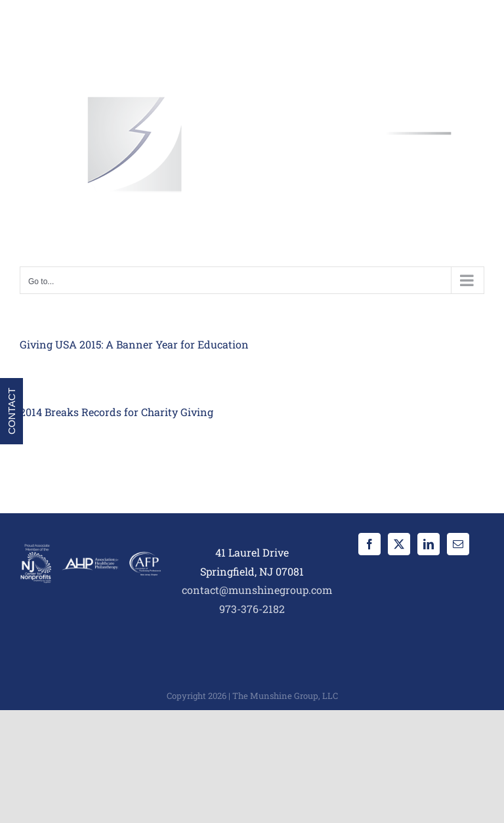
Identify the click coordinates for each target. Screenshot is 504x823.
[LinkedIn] (429, 544)
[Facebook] (369, 544)
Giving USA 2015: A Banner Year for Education (134, 344)
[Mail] (458, 544)
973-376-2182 (252, 609)
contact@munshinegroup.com (257, 590)
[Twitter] (399, 544)
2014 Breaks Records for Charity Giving (116, 412)
